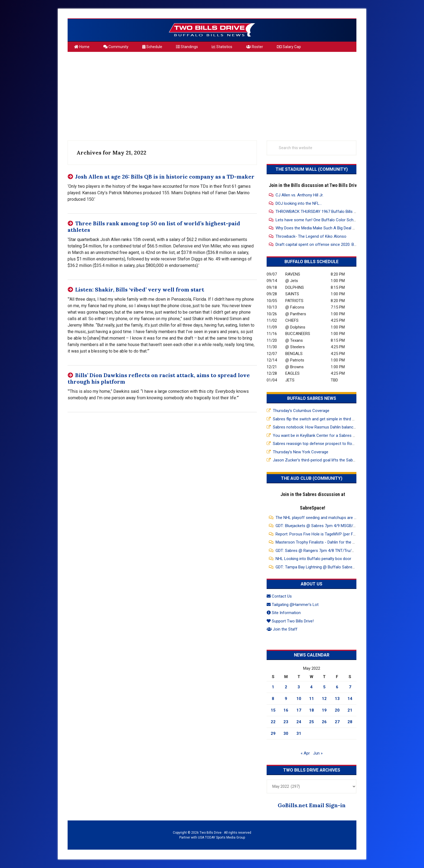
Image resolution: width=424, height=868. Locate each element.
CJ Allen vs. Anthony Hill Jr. (299, 195)
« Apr (305, 753)
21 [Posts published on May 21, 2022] (350, 710)
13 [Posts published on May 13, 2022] (337, 699)
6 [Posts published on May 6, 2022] (337, 687)
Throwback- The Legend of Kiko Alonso (311, 236)
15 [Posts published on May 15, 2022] (273, 710)
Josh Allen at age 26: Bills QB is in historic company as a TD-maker (165, 177)
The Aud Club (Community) (312, 478)
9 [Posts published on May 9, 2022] (286, 699)
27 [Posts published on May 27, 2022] (337, 722)
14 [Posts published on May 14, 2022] (350, 699)
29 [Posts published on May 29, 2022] (273, 733)
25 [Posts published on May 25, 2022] (312, 722)
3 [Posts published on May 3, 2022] (299, 687)
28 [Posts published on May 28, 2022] (350, 722)
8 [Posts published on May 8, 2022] (273, 699)
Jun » (318, 753)
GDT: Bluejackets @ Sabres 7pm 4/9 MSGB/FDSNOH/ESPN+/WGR (334, 526)
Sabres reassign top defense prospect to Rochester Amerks (327, 444)
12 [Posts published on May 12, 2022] (324, 699)
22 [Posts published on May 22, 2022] (273, 722)
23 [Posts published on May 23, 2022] (286, 722)
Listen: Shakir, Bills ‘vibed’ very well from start (140, 289)
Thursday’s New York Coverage (301, 452)
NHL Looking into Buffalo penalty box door (313, 559)
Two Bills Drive (212, 30)
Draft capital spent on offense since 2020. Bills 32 (320, 244)
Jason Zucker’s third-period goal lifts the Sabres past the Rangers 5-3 (335, 460)
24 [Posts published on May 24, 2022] (299, 722)
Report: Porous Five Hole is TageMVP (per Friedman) (322, 534)
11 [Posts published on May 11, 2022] (312, 699)
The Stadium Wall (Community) (312, 169)
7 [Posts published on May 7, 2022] (350, 687)
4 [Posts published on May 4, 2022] (311, 687)
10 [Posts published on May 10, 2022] (299, 699)
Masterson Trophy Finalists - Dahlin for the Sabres (320, 542)
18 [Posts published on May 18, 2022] (312, 710)
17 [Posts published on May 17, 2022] (299, 710)
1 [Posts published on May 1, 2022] (273, 687)
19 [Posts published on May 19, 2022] (324, 710)
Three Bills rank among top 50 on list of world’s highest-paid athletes (154, 227)
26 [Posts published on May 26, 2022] (324, 722)
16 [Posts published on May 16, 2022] (286, 710)
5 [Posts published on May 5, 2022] (324, 687)
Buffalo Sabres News (312, 398)
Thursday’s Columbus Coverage (301, 411)
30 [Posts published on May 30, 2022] (286, 733)
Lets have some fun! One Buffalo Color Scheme (318, 220)
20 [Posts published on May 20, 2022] (337, 710)
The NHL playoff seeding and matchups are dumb (320, 518)
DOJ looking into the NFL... (299, 203)
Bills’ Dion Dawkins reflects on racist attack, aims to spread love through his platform (159, 378)
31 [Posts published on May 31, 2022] (299, 733)
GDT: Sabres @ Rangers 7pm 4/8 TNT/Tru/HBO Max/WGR (327, 551)
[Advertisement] (212, 94)
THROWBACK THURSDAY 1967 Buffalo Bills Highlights (323, 212)
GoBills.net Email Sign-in (312, 805)
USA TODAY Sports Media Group (221, 837)
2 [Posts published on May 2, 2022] (286, 687)
